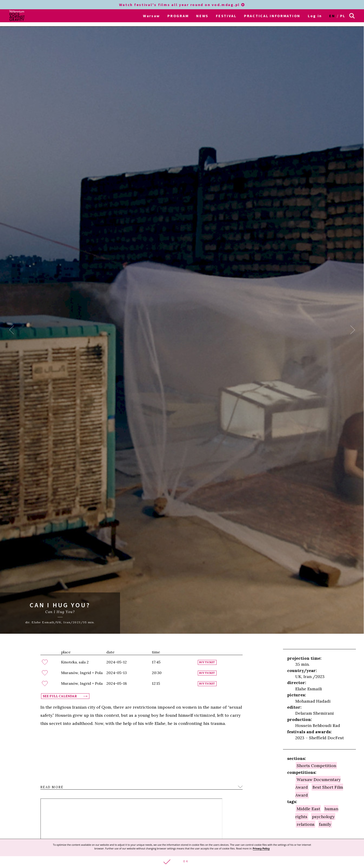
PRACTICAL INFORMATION (272, 16)
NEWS (202, 16)
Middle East (308, 809)
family (325, 824)
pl (343, 16)
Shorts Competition (316, 765)
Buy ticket (207, 662)
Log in (315, 16)
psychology (323, 816)
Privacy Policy (261, 849)
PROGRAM (178, 16)
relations (306, 824)
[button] (182, 862)
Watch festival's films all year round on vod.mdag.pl (182, 5)
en (332, 16)
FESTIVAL (226, 16)
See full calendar (60, 696)
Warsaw (151, 16)
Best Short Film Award (319, 791)
